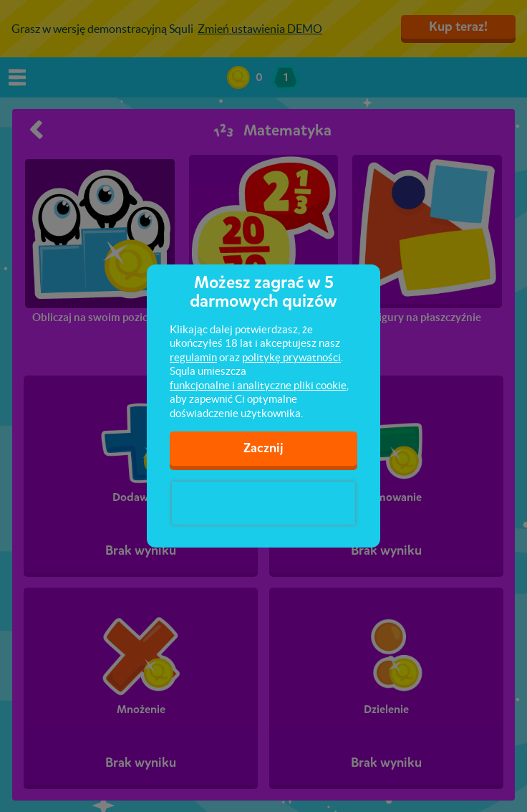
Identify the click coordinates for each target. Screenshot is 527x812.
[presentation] (263, 503)
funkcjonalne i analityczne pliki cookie (258, 385)
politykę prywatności (291, 357)
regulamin (193, 357)
